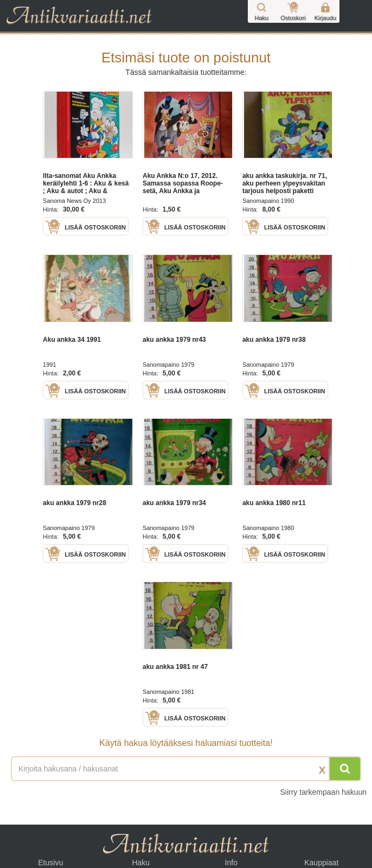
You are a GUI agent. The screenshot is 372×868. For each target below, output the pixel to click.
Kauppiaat (321, 863)
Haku (141, 863)
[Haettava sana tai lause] (186, 769)
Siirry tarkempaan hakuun (323, 792)
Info (231, 863)
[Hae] (345, 769)
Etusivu (50, 863)
